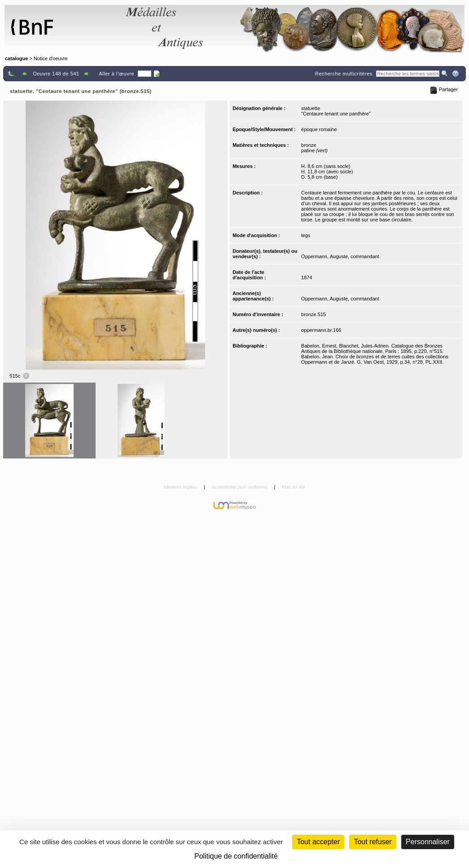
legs (306, 235)
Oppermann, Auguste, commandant (340, 256)
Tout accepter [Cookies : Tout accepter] (318, 842)
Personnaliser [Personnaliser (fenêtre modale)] (428, 842)
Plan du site (294, 487)
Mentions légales (181, 487)
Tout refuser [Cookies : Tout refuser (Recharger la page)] (373, 842)
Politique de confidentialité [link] (236, 856)
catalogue (16, 58)
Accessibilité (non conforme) (240, 487)
